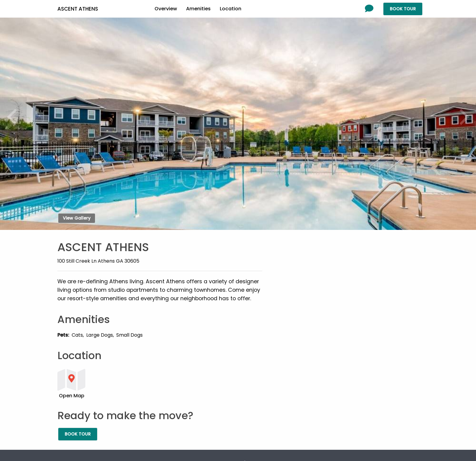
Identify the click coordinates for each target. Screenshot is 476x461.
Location (231, 9)
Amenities (198, 9)
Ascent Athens (78, 9)
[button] (160, 383)
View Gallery (77, 218)
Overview (166, 9)
